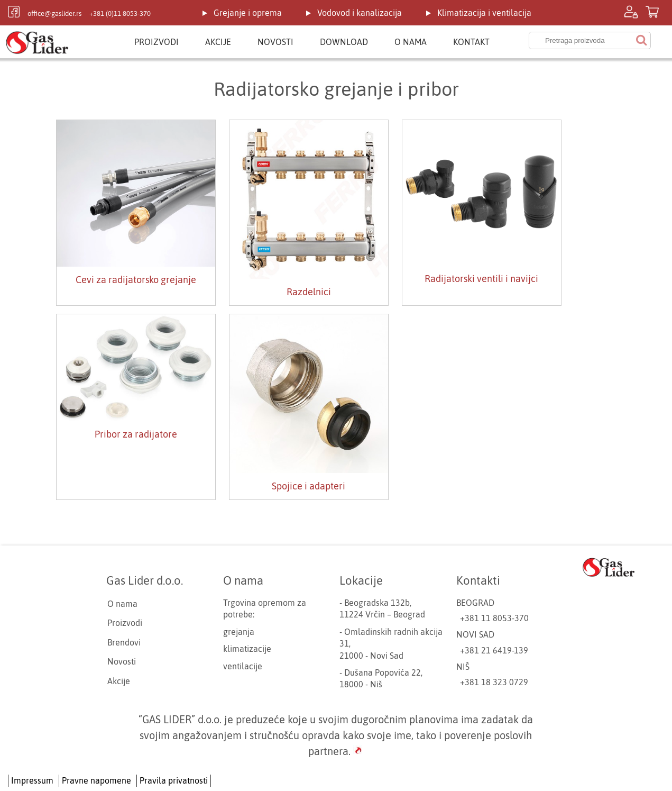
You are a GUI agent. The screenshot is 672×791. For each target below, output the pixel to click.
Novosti (275, 42)
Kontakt (471, 42)
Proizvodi (157, 42)
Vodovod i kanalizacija (360, 13)
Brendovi (124, 642)
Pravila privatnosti (174, 780)
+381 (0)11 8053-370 (120, 13)
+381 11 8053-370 (494, 618)
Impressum (32, 780)
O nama (411, 42)
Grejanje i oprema (248, 13)
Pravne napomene (96, 780)
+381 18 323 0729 (494, 682)
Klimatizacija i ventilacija (484, 13)
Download (344, 42)
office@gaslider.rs (54, 13)
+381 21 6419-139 (494, 650)
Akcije (218, 42)
